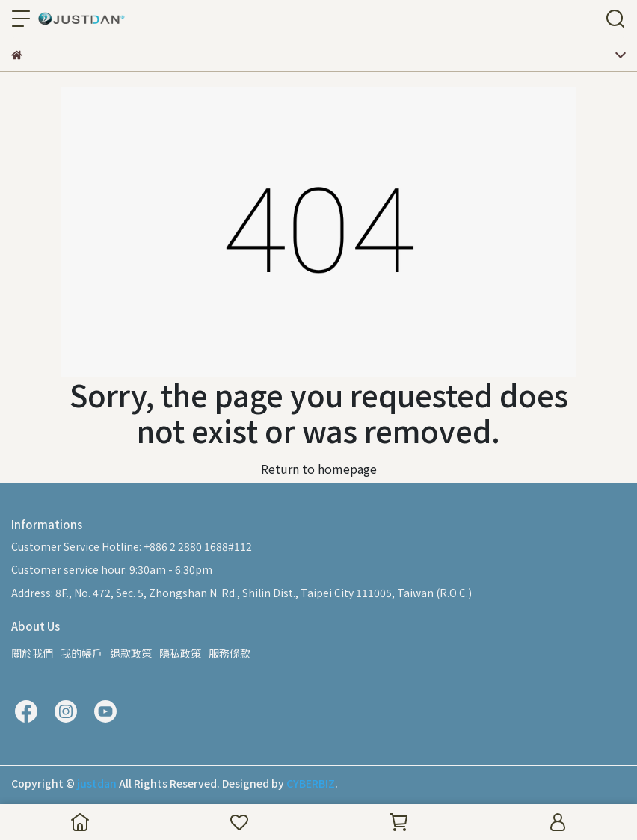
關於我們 (32, 653)
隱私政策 (180, 653)
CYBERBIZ (311, 783)
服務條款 (230, 653)
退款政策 (131, 653)
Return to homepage (319, 469)
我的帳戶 (81, 653)
